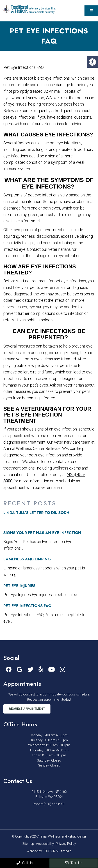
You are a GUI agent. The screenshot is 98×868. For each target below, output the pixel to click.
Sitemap (28, 844)
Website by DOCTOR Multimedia (49, 851)
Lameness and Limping (27, 559)
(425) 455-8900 (54, 804)
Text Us (74, 863)
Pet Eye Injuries (19, 586)
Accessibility (45, 844)
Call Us (25, 863)
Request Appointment (27, 709)
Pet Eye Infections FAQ (27, 606)
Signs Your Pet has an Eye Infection (42, 533)
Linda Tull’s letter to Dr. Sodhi (37, 513)
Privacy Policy (66, 844)
